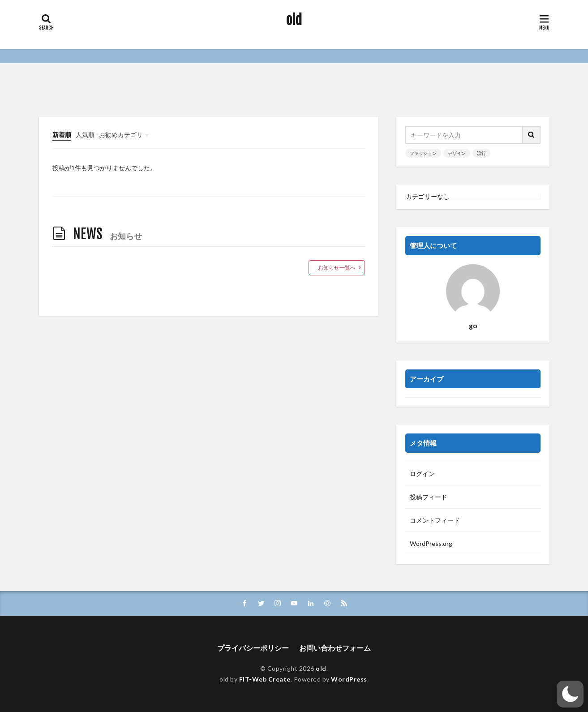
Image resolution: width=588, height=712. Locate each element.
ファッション (423, 153)
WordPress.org (431, 543)
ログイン (422, 474)
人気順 (85, 135)
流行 (481, 153)
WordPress (349, 679)
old (294, 20)
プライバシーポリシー (253, 648)
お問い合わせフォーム (335, 648)
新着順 (62, 135)
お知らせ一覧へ (337, 268)
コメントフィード (435, 520)
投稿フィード (429, 497)
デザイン (457, 153)
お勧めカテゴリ (121, 135)
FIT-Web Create (265, 679)
